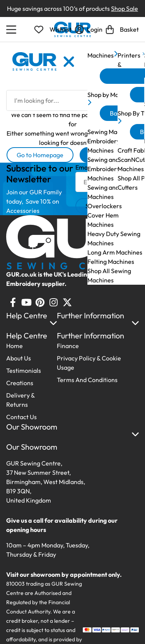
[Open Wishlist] (53, 29)
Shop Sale (125, 8)
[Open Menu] (12, 29)
